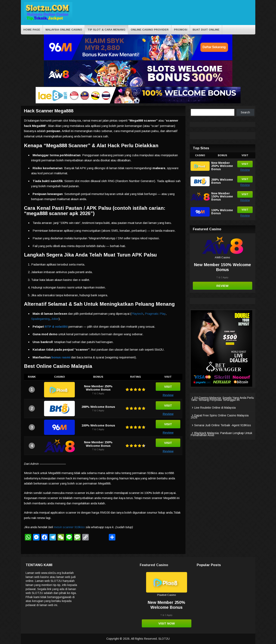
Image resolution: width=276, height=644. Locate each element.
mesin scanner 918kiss (69, 527)
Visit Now (167, 623)
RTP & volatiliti (56, 327)
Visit (168, 387)
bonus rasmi (61, 357)
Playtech (137, 314)
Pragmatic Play (155, 314)
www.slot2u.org (51, 573)
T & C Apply (98, 393)
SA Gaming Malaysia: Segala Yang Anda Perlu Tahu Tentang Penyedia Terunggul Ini (222, 399)
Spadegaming (40, 319)
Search (245, 112)
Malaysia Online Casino (64, 30)
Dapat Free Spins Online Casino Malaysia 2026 (220, 416)
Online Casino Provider (150, 30)
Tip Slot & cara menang (106, 30)
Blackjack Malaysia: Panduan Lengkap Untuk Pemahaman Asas (221, 434)
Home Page (32, 30)
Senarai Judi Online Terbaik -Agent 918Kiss (223, 425)
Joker (55, 319)
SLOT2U (164, 639)
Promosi (181, 30)
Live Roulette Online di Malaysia (215, 408)
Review (168, 395)
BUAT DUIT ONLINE (206, 30)
